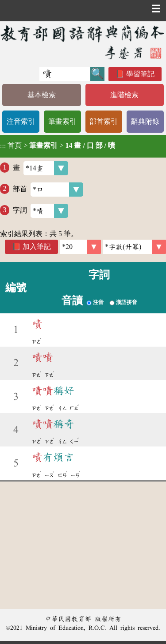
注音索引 (21, 121)
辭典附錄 (145, 121)
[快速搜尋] (65, 74)
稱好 (53, 391)
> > (58, 146)
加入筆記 (37, 247)
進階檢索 (124, 95)
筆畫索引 (62, 121)
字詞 (41, 211)
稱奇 (53, 424)
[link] (134, 247)
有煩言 (53, 457)
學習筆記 (140, 74)
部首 (48, 190)
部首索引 (104, 121)
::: (3, 146)
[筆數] (80, 247)
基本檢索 (42, 95)
